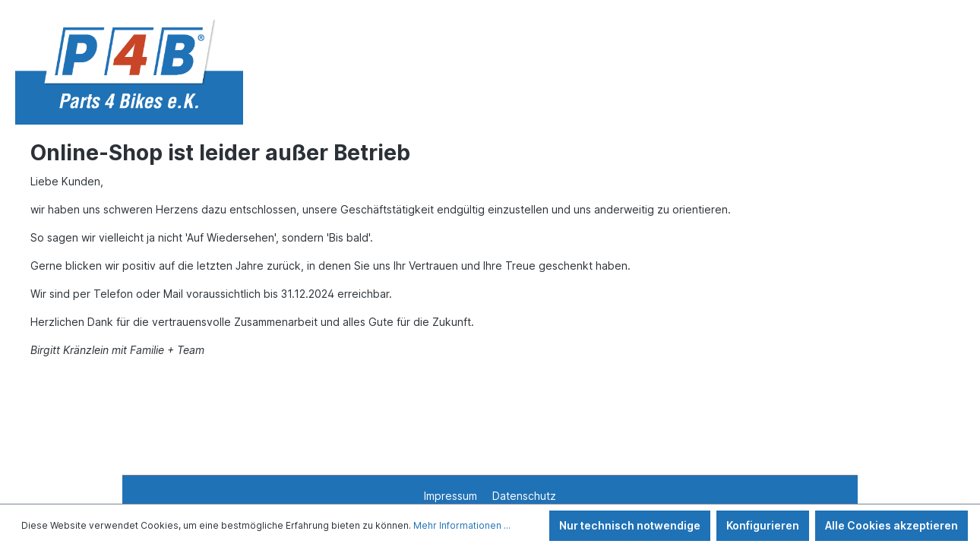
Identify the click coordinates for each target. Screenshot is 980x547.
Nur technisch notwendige (630, 525)
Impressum (452, 496)
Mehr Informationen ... (462, 525)
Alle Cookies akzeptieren (891, 525)
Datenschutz (524, 496)
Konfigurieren (763, 525)
